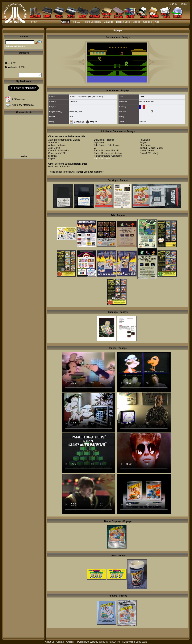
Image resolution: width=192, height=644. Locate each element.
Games (65, 22)
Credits (70, 642)
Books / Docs (123, 22)
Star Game (145, 145)
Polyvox (144, 143)
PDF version (18, 99)
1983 (142, 97)
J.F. (96, 148)
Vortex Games (147, 151)
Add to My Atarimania (23, 105)
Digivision (99, 140)
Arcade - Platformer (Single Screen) (86, 97)
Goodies (147, 22)
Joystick (73, 102)
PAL (71, 116)
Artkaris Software (57, 145)
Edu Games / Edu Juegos (107, 145)
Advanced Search (15, 46)
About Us (50, 642)
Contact (60, 642)
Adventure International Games (64, 140)
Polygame (145, 140)
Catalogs (108, 22)
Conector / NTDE (57, 153)
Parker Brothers (147, 102)
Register (183, 4)
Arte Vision (54, 143)
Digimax (52, 156)
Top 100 (76, 22)
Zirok (142, 153)
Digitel (51, 159)
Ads (157, 22)
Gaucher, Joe (76, 111)
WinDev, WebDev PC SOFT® (105, 642)
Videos (136, 22)
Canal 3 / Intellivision (59, 151)
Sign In (173, 4)
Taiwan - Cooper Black (151, 148)
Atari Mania (54, 148)
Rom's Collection (92, 22)
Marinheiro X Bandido (59, 167)
